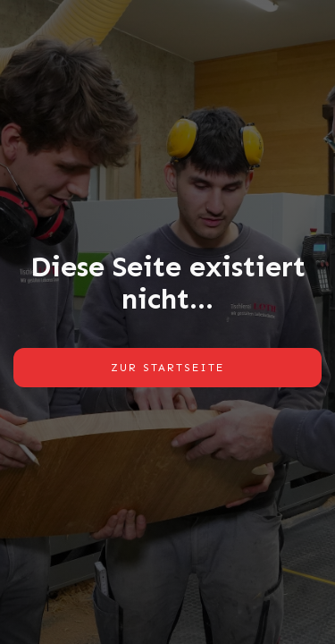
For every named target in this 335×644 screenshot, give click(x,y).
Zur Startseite (167, 368)
